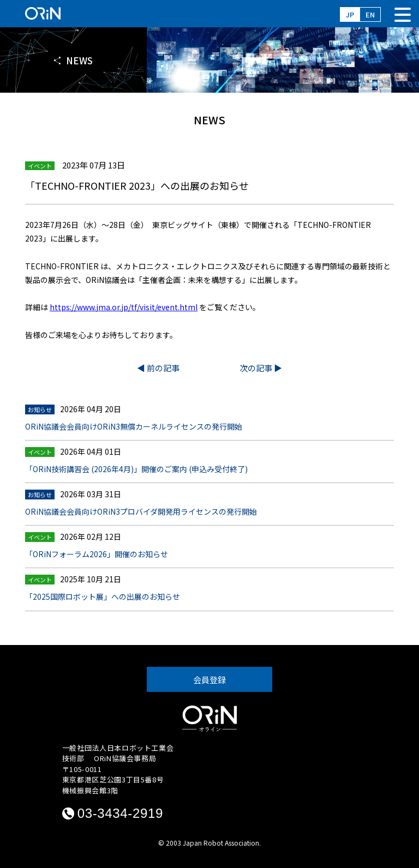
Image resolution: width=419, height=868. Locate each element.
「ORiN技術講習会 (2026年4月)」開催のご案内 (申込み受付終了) (136, 469)
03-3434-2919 (120, 813)
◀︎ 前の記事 (158, 368)
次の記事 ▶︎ (261, 368)
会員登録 (209, 680)
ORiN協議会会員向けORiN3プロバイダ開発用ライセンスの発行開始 (141, 511)
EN (370, 14)
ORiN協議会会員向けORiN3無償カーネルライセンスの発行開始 (134, 426)
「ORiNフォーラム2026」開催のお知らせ (97, 554)
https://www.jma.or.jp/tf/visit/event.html (124, 307)
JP (350, 14)
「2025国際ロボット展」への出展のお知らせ (103, 596)
